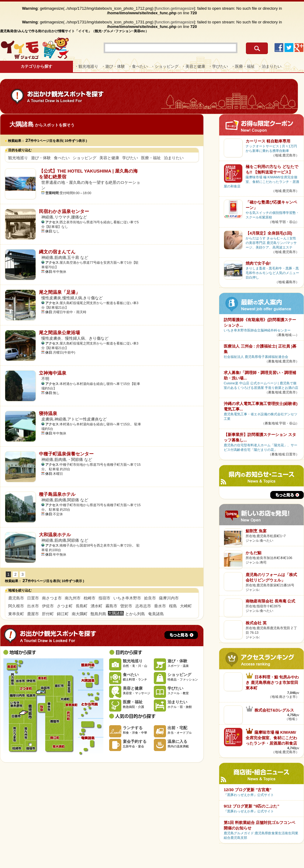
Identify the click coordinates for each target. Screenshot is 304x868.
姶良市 (150, 598)
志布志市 (143, 606)
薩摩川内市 (169, 598)
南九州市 (73, 598)
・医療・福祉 (243, 66)
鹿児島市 (16, 598)
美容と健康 (109, 158)
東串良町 (16, 614)
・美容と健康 (193, 66)
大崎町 (186, 606)
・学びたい (218, 66)
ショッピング (85, 158)
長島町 (82, 606)
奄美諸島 (156, 614)
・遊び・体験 (113, 66)
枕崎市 (90, 598)
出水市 (33, 606)
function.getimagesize (175, 8)
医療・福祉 (151, 158)
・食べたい (138, 66)
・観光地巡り (86, 66)
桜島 (173, 606)
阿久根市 (16, 606)
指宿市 (104, 598)
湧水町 (97, 606)
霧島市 (111, 606)
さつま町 (65, 606)
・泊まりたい (270, 66)
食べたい (62, 158)
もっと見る (181, 635)
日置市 (33, 598)
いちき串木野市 (127, 598)
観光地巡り (18, 158)
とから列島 (135, 614)
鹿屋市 (33, 614)
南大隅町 (80, 614)
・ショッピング (165, 66)
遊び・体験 (41, 158)
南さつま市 (52, 598)
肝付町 (48, 614)
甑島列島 (98, 614)
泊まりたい (174, 158)
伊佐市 (48, 606)
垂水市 (160, 606)
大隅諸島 (91, 680)
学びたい (130, 158)
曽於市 (126, 606)
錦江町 (63, 614)
